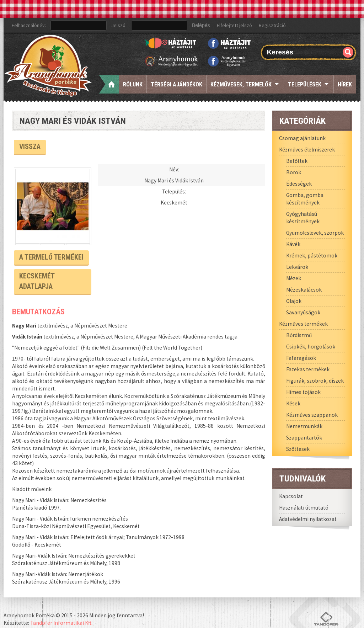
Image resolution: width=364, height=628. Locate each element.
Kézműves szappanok (312, 415)
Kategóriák (303, 121)
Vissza (30, 146)
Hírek (345, 84)
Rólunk (133, 84)
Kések (293, 403)
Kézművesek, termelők (241, 84)
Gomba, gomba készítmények (305, 199)
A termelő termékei (49, 256)
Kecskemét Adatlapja (52, 274)
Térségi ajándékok (176, 84)
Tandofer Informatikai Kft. (61, 610)
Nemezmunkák (304, 426)
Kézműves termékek (303, 324)
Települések (305, 84)
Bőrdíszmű (299, 335)
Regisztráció (272, 25)
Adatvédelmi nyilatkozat (308, 519)
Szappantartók (304, 438)
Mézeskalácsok (304, 290)
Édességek (299, 184)
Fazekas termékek (308, 369)
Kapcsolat (291, 496)
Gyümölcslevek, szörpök (315, 233)
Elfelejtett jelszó (234, 25)
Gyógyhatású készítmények (303, 218)
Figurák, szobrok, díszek (315, 381)
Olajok (294, 301)
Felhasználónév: (29, 25)
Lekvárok (297, 267)
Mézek (294, 278)
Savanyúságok (303, 312)
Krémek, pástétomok (312, 256)
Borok (294, 172)
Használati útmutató (304, 508)
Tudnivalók (303, 478)
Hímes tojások (303, 392)
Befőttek (297, 161)
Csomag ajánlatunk (302, 138)
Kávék (293, 244)
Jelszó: (119, 25)
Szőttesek (298, 449)
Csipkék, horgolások (311, 347)
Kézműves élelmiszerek (307, 150)
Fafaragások (301, 358)
